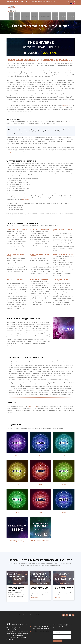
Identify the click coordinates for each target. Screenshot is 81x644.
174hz (17, 448)
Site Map (39, 607)
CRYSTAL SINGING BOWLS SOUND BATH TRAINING (40, 580)
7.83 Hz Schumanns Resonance (40, 533)
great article (25, 192)
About (24, 9)
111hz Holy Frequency (17, 533)
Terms (56, 641)
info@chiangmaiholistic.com (43, 623)
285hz (40, 448)
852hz (40, 505)
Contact (45, 607)
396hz (64, 448)
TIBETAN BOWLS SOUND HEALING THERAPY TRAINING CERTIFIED (16, 581)
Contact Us (71, 9)
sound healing (68, 63)
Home (20, 9)
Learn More (11, 591)
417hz (17, 476)
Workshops (65, 9)
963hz (64, 505)
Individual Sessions (48, 9)
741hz (17, 505)
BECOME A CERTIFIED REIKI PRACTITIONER (64, 580)
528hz (40, 476)
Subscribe (58, 633)
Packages (39, 9)
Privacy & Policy (50, 641)
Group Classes (31, 9)
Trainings (58, 9)
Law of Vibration (11, 145)
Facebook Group (67, 97)
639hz (64, 476)
